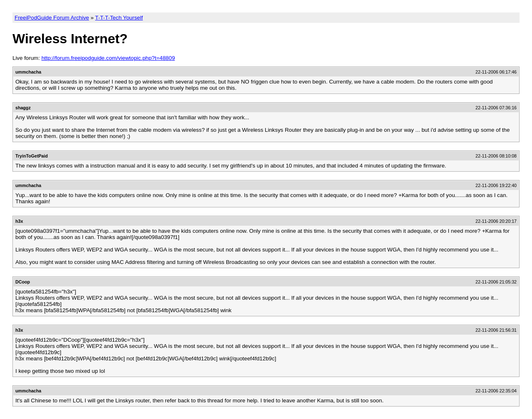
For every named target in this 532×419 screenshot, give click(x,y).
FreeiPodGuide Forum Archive (52, 18)
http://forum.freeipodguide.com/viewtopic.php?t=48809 (108, 58)
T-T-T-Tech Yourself (119, 18)
